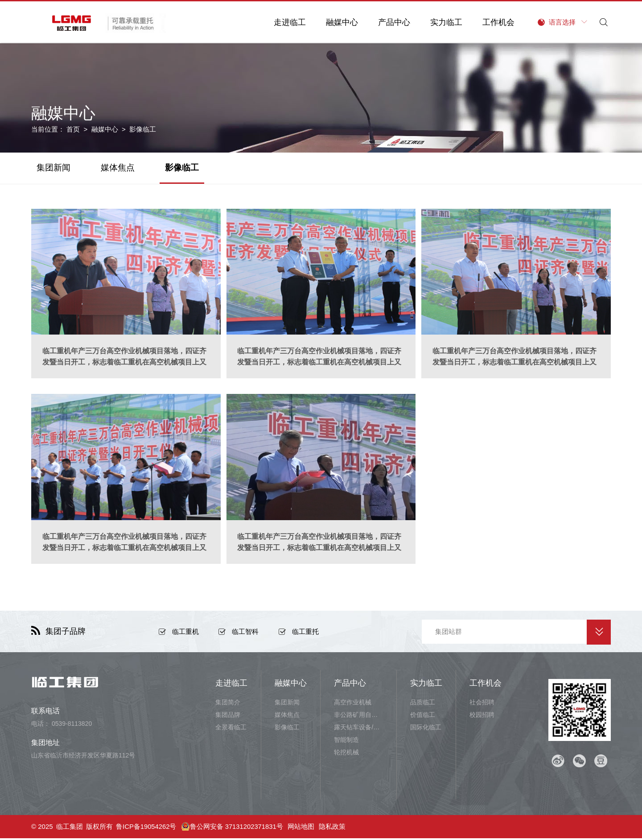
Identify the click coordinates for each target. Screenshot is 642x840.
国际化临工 (426, 729)
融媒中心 (339, 22)
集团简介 (228, 704)
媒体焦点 (118, 168)
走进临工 (287, 22)
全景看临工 (231, 729)
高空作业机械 (353, 704)
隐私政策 (333, 828)
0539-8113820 (72, 725)
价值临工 (423, 716)
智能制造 (346, 741)
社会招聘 (482, 704)
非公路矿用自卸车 (358, 716)
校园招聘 (482, 716)
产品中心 (391, 22)
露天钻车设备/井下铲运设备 (358, 729)
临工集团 (70, 828)
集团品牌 (228, 716)
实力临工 (444, 22)
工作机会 (496, 22)
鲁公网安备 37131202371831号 (233, 828)
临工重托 (305, 633)
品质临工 (423, 704)
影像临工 (182, 168)
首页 (73, 129)
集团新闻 (53, 168)
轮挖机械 (346, 754)
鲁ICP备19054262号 (146, 828)
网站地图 (302, 828)
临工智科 (245, 633)
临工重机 (185, 633)
